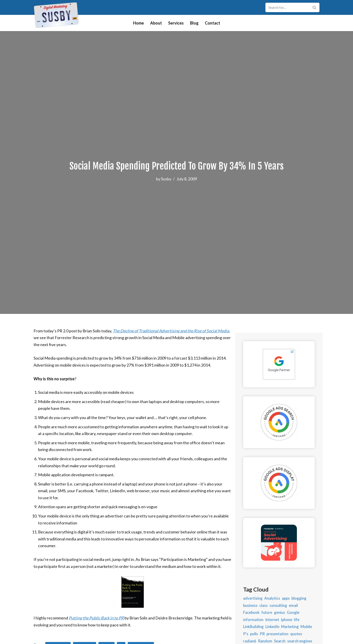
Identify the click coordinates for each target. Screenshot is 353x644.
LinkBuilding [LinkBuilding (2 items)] (253, 627)
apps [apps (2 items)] (286, 598)
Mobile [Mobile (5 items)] (306, 627)
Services (176, 23)
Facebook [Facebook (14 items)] (251, 612)
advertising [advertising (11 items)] (253, 598)
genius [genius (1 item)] (279, 612)
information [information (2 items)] (253, 620)
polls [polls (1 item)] (254, 634)
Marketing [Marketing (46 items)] (290, 627)
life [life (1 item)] (297, 620)
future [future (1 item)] (267, 612)
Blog (194, 23)
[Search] (287, 7)
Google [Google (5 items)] (293, 612)
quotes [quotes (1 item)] (296, 634)
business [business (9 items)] (250, 605)
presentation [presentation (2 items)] (277, 634)
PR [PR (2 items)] (262, 634)
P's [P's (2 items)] (246, 634)
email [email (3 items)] (293, 605)
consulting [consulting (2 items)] (278, 605)
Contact (213, 23)
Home (138, 23)
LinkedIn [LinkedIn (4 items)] (272, 627)
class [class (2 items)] (264, 605)
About (156, 23)
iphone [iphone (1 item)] (287, 620)
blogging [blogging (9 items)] (299, 598)
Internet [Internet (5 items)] (272, 620)
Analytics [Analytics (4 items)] (272, 598)
